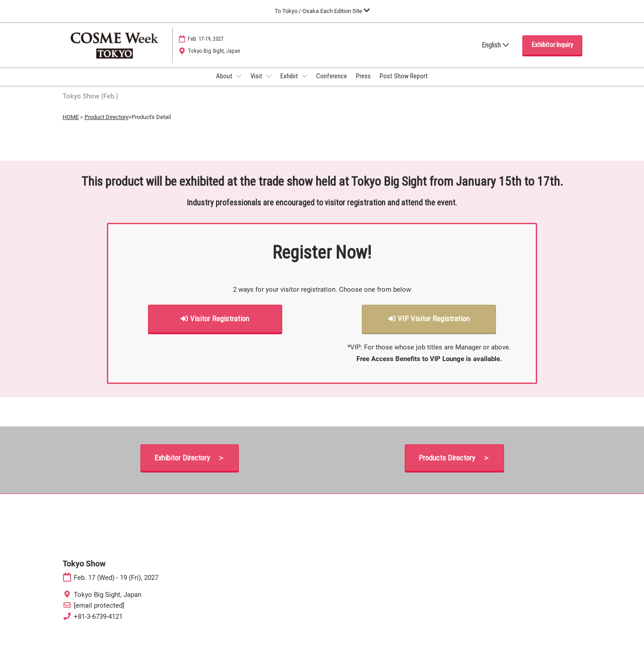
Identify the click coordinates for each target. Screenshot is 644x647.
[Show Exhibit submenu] (305, 85)
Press (363, 85)
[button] (552, 54)
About (225, 85)
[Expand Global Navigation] (322, 11)
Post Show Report (404, 85)
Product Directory (106, 125)
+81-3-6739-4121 (98, 625)
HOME (71, 125)
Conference (332, 85)
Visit (257, 85)
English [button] (495, 53)
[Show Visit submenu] (269, 85)
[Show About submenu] (239, 85)
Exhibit (290, 85)
